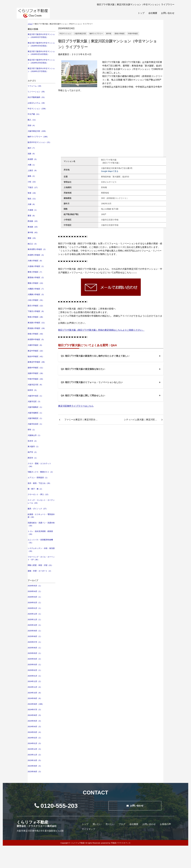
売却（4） (32, 125)
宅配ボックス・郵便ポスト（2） (41, 472)
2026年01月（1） (35, 608)
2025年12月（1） (35, 614)
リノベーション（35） (37, 92)
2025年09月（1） (35, 631)
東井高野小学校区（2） (37, 249)
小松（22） (32, 182)
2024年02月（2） (35, 738)
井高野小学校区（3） (36, 255)
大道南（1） (33, 210)
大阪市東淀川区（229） (37, 131)
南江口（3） (33, 244)
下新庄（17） (33, 187)
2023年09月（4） (35, 766)
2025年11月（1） (35, 620)
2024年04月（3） (35, 727)
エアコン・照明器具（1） (38, 478)
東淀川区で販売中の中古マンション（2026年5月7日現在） (41, 36)
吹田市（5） (33, 390)
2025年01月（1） (35, 676)
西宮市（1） (33, 458)
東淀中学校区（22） (36, 351)
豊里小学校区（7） (35, 272)
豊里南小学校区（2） (36, 277)
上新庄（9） (33, 170)
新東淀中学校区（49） (37, 362)
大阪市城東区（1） (35, 413)
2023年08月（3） (35, 772)
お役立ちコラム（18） (37, 103)
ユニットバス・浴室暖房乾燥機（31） (40, 541)
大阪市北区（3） (34, 401)
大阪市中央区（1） (35, 396)
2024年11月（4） (35, 687)
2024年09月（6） (35, 698)
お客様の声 (165, 824)
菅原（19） (32, 193)
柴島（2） (32, 176)
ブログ (122, 824)
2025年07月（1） (35, 642)
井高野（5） (33, 159)
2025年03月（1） (35, 665)
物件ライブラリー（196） (38, 137)
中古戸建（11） (34, 114)
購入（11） (32, 120)
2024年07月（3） (35, 710)
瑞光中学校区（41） (36, 356)
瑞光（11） (32, 199)
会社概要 (153, 13)
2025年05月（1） (35, 653)
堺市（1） (32, 430)
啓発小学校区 (120, 34)
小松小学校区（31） (36, 300)
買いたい (97, 824)
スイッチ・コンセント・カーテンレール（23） (41, 502)
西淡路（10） (33, 221)
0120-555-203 (56, 806)
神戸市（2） (33, 452)
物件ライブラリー (96, 34)
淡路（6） (32, 154)
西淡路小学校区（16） (37, 328)
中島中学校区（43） (36, 379)
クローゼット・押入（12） (39, 494)
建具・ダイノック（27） (38, 509)
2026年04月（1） (35, 591)
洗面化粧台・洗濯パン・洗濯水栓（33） (41, 524)
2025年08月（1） (35, 636)
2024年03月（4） (35, 732)
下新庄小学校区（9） (36, 311)
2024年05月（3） (35, 721)
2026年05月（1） (35, 586)
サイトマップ (88, 829)
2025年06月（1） (35, 648)
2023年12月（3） (35, 749)
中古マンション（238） (37, 109)
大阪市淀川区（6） (35, 385)
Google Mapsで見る (110, 171)
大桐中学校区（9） (35, 345)
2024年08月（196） (36, 704)
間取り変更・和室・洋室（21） (40, 565)
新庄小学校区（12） (36, 306)
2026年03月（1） (35, 597)
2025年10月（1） (35, 625)
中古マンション (65, 34)
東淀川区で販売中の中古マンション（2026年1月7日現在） (41, 70)
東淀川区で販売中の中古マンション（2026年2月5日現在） (41, 61)
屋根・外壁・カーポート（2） (40, 571)
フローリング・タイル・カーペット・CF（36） (41, 558)
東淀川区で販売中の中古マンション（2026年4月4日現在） (41, 44)
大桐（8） (32, 204)
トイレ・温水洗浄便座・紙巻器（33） (40, 533)
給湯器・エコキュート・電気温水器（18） (41, 516)
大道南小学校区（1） (36, 266)
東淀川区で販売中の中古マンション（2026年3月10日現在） (41, 53)
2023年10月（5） (35, 760)
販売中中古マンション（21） (39, 142)
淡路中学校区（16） (36, 373)
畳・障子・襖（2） (35, 489)
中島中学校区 (133, 34)
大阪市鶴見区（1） (35, 418)
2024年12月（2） (35, 681)
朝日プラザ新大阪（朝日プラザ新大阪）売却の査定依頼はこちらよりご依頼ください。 (101, 330)
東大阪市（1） (34, 446)
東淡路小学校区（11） (37, 323)
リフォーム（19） (35, 86)
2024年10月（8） (35, 693)
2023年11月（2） (35, 755)
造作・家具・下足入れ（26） (39, 483)
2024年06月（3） (35, 715)
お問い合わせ (168, 13)
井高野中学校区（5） (36, 339)
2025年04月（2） (35, 659)
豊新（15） (32, 238)
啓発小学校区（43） (36, 334)
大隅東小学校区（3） (36, 294)
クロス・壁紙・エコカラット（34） (39, 465)
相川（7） (32, 148)
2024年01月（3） (35, 743)
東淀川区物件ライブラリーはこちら (76, 406)
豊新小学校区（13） (36, 283)
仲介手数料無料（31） (37, 97)
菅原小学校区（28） (36, 317)
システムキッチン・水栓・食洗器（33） (41, 550)
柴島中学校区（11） (36, 368)
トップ (141, 13)
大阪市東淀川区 (80, 34)
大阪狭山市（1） (34, 435)
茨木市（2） (33, 441)
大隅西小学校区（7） (36, 289)
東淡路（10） (33, 227)
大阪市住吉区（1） (35, 424)
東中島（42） (33, 232)
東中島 (109, 34)
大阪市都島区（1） (35, 407)
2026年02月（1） (35, 603)
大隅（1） (32, 165)
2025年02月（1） (35, 670)
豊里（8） (32, 216)
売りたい (110, 824)
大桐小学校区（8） (35, 261)
